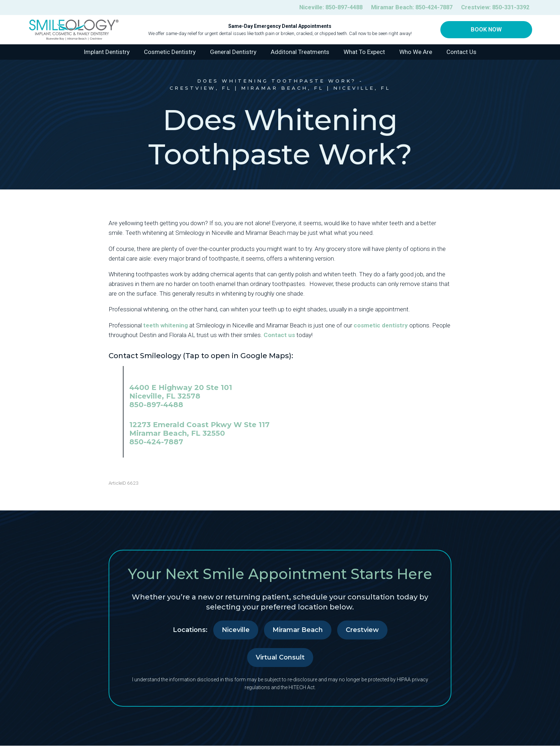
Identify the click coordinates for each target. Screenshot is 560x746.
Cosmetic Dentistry (170, 52)
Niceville (236, 630)
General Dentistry (233, 52)
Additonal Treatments (300, 52)
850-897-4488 (156, 405)
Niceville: (320, 8)
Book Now (486, 30)
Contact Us (461, 52)
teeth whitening (166, 325)
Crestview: (493, 8)
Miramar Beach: (405, 8)
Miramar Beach (298, 630)
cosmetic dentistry (381, 325)
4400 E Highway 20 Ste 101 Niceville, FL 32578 (181, 392)
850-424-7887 (156, 442)
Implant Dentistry (107, 52)
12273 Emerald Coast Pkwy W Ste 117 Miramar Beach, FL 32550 (199, 429)
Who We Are (416, 52)
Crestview (362, 630)
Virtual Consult (280, 658)
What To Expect (364, 52)
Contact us (279, 335)
